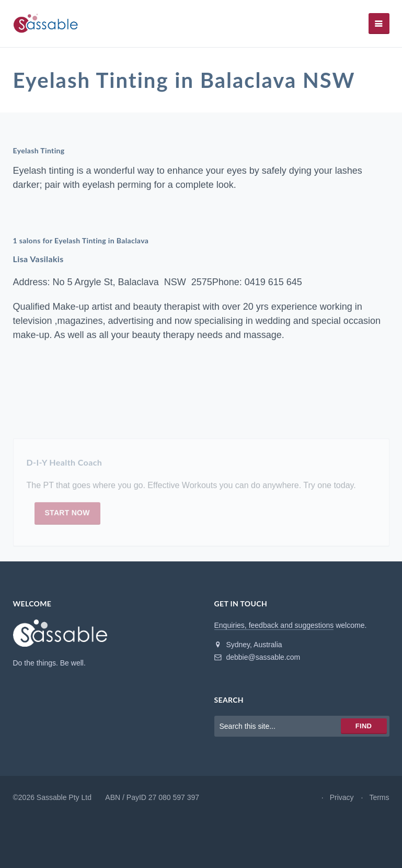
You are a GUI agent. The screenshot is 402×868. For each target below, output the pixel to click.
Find (364, 726)
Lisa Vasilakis (38, 259)
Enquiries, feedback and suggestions (274, 625)
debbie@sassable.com (257, 657)
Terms (379, 797)
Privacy (342, 797)
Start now (67, 515)
